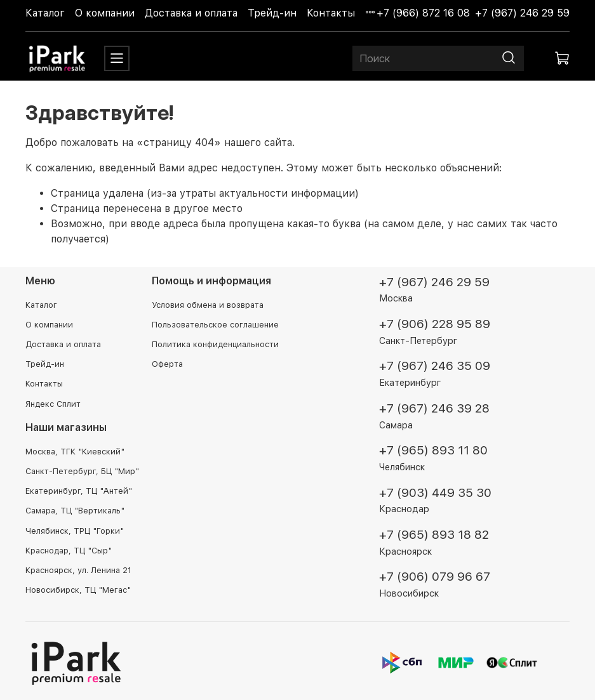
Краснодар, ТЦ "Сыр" (69, 551)
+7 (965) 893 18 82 (434, 535)
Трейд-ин (272, 13)
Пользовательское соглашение (215, 325)
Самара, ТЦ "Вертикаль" (75, 511)
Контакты (331, 13)
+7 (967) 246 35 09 (435, 366)
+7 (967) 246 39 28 (434, 408)
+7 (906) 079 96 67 (435, 577)
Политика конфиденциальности (215, 344)
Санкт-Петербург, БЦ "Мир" (82, 471)
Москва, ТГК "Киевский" (75, 452)
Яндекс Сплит (53, 404)
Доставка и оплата (191, 13)
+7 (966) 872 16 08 (423, 13)
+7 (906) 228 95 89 (435, 324)
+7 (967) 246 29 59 (522, 13)
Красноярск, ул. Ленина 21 (78, 570)
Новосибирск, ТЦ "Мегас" (78, 590)
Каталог (45, 13)
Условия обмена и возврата (208, 305)
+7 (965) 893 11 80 (433, 450)
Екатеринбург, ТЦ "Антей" (79, 491)
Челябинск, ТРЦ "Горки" (75, 531)
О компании (105, 13)
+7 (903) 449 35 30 (435, 493)
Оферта (167, 364)
